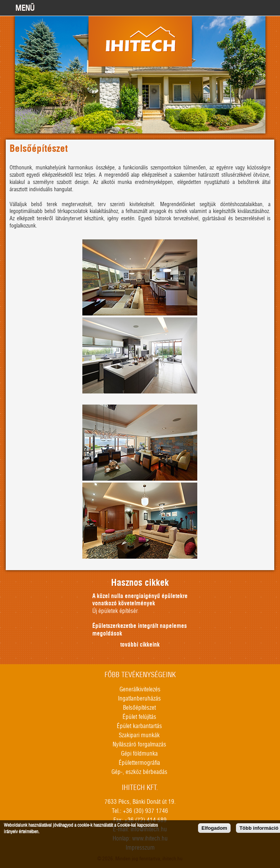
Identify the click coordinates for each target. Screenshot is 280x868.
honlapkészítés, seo (274, 816)
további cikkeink (140, 645)
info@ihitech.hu (271, 8)
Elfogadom (214, 828)
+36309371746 (252, 8)
